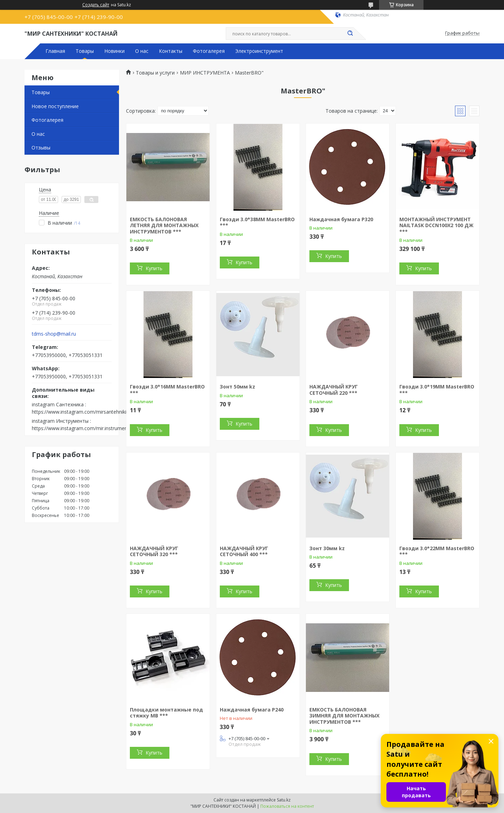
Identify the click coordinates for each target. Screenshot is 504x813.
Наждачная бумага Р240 (252, 710)
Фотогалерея (209, 51)
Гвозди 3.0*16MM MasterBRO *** (167, 390)
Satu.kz (284, 800)
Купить (154, 268)
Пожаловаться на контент (287, 806)
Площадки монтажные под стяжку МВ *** (166, 713)
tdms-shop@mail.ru (54, 334)
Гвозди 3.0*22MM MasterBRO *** (437, 551)
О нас (142, 51)
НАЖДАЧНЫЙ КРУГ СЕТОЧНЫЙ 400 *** (244, 551)
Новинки (114, 51)
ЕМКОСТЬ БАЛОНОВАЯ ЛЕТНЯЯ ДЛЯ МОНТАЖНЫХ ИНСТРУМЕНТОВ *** (164, 225)
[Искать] (350, 34)
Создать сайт (96, 5)
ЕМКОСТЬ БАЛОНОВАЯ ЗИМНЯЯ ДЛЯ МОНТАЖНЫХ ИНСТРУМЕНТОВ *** (344, 716)
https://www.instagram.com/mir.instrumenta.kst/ (87, 428)
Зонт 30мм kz (327, 548)
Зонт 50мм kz (237, 387)
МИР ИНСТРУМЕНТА (205, 73)
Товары (85, 51)
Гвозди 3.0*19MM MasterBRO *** (437, 390)
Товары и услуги (155, 73)
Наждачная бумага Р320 (341, 219)
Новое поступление (55, 106)
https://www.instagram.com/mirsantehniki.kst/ (84, 412)
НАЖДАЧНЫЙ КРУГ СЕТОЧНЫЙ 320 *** (154, 551)
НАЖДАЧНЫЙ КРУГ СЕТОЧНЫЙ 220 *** (334, 390)
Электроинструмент (259, 51)
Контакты (171, 51)
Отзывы (41, 148)
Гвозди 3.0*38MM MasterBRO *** (257, 222)
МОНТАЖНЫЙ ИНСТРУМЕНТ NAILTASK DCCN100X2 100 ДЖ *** (436, 225)
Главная (55, 51)
